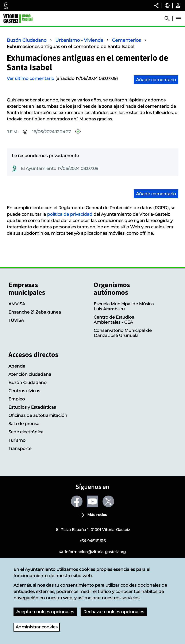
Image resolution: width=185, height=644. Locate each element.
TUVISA (16, 320)
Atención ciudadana (30, 374)
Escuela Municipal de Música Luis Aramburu (124, 306)
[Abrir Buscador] (169, 19)
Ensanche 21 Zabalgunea (35, 312)
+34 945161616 (93, 541)
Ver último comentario (30, 78)
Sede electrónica (26, 432)
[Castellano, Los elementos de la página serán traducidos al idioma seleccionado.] (167, 5)
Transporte (20, 449)
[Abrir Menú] (178, 19)
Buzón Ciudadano (27, 40)
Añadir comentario (156, 80)
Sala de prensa (24, 424)
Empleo (17, 399)
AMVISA (17, 304)
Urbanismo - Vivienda (79, 40)
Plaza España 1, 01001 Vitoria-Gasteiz (95, 530)
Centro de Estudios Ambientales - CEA (114, 320)
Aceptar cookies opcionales (45, 612)
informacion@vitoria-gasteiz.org (95, 552)
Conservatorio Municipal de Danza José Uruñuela (123, 333)
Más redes (97, 515)
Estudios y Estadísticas (32, 407)
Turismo (17, 440)
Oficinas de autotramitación (38, 415)
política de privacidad (70, 214)
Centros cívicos (24, 391)
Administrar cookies (37, 627)
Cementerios (126, 40)
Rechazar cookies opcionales (114, 612)
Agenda (17, 366)
